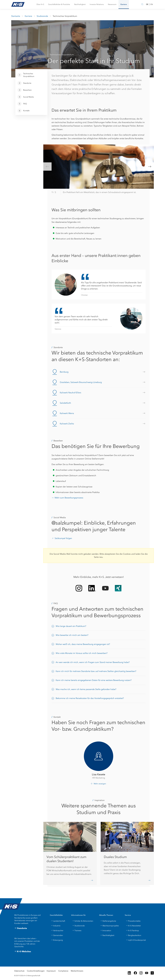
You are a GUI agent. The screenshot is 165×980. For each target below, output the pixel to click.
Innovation (106, 930)
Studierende (78, 926)
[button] (40, 4)
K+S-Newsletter (133, 926)
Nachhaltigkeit (107, 935)
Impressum (51, 971)
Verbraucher (57, 930)
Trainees (77, 930)
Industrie (56, 926)
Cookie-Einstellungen (36, 971)
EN (152, 4)
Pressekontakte (133, 921)
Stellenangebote (108, 921)
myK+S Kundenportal (136, 940)
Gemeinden (57, 935)
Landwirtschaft (58, 921)
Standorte (21, 928)
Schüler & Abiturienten (83, 921)
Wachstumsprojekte (109, 926)
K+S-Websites (23, 951)
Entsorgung (57, 940)
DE (147, 4)
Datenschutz (19, 971)
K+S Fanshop (132, 930)
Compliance (63, 971)
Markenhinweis (77, 971)
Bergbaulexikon (133, 935)
